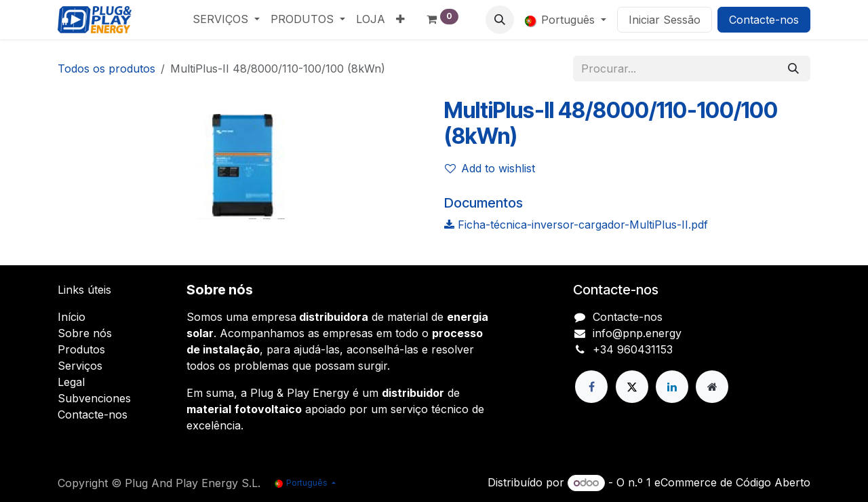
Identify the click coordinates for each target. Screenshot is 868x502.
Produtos (81, 349)
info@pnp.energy (637, 333)
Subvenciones (94, 398)
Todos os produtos (106, 69)
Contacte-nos (764, 20)
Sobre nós (85, 333)
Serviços (80, 366)
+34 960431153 (633, 349)
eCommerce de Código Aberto (732, 482)
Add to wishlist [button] (490, 168)
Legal (71, 382)
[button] (500, 20)
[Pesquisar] (793, 69)
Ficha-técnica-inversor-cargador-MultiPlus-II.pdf (576, 225)
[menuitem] (226, 19)
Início (72, 317)
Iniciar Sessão (665, 20)
